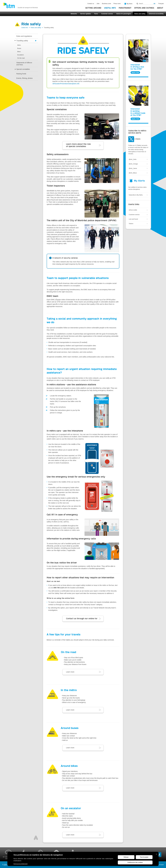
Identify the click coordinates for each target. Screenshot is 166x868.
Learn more (70, 672)
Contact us (91, 4)
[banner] (20, 6)
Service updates (86, 14)
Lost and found (133, 219)
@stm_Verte (133, 159)
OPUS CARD (133, 210)
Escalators (21, 55)
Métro (19, 45)
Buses (19, 48)
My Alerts (128, 4)
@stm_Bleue (133, 173)
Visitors (131, 224)
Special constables (23, 69)
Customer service (107, 14)
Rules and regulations (24, 36)
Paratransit (125, 8)
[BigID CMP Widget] (83, 859)
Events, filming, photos (24, 78)
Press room (117, 4)
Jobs (98, 4)
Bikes (19, 52)
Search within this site (137, 4)
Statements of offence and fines (24, 64)
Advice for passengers (124, 14)
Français (161, 4)
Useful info (110, 8)
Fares (96, 14)
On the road (21, 58)
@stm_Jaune (133, 168)
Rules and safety (140, 14)
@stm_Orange (133, 164)
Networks (74, 14)
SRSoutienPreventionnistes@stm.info (66, 84)
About (160, 8)
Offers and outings (144, 8)
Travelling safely (22, 41)
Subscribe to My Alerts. (136, 195)
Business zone (107, 4)
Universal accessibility (156, 14)
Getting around (93, 8)
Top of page (36, 838)
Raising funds (21, 74)
